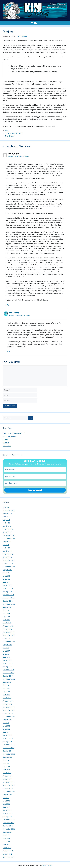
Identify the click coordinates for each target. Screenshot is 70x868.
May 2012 (6, 841)
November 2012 (9, 823)
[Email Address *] (35, 483)
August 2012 (7, 832)
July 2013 (6, 798)
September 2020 (9, 539)
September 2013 (9, 792)
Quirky (5, 440)
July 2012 (6, 835)
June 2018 (6, 613)
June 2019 (6, 576)
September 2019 (9, 567)
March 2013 (7, 810)
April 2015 (6, 732)
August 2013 (7, 795)
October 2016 (8, 676)
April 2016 (6, 695)
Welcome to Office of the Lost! (14, 433)
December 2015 (8, 707)
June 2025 (6, 507)
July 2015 (6, 723)
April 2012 (6, 845)
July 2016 (6, 685)
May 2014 (6, 767)
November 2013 (9, 785)
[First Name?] (35, 470)
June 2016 (6, 688)
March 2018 (7, 623)
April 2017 (6, 657)
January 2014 (7, 779)
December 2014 (8, 745)
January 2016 (7, 704)
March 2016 (7, 698)
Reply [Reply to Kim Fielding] (8, 351)
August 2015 (7, 720)
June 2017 (6, 651)
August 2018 (7, 607)
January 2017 (7, 667)
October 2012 (8, 826)
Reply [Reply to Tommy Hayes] (7, 305)
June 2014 (6, 763)
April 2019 (6, 582)
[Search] (31, 418)
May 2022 (6, 520)
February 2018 (8, 626)
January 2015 (7, 742)
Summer (6, 443)
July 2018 (6, 610)
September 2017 (9, 642)
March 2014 (7, 773)
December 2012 (8, 820)
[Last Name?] (35, 476)
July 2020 (6, 545)
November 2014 (9, 748)
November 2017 (9, 635)
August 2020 (7, 542)
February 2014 (8, 776)
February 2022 (8, 529)
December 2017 (8, 632)
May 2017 (6, 654)
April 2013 (6, 807)
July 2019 (6, 573)
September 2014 (9, 754)
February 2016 (8, 701)
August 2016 (7, 682)
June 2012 (6, 838)
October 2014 (8, 751)
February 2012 (8, 851)
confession (7, 446)
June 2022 (6, 517)
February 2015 (8, 738)
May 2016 (6, 692)
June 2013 (6, 801)
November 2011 (9, 857)
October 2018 (8, 601)
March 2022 (7, 526)
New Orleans (10, 136)
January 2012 (7, 854)
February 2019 (8, 588)
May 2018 (6, 617)
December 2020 (8, 535)
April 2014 (6, 770)
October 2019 (8, 563)
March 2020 (7, 551)
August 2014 (7, 757)
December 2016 (8, 670)
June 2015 (6, 726)
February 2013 (8, 813)
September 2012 (9, 829)
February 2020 (8, 554)
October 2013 (8, 788)
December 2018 (8, 595)
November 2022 (9, 510)
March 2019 (7, 585)
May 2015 (6, 729)
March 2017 (7, 660)
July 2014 (6, 760)
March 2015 (7, 735)
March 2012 (7, 848)
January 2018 (7, 629)
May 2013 (6, 804)
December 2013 (8, 782)
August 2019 (7, 570)
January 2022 (7, 532)
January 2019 (7, 592)
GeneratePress (47, 865)
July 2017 (6, 648)
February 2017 (8, 663)
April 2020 (6, 548)
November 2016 (9, 673)
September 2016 (9, 679)
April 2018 (6, 620)
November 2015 (9, 710)
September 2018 (9, 604)
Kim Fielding (14, 313)
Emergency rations (10, 436)
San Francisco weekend (14, 133)
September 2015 (9, 717)
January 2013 (7, 817)
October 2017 (8, 638)
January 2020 (7, 557)
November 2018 (9, 598)
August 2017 (7, 645)
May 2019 (6, 579)
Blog (7, 130)
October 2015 (8, 713)
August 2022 (7, 514)
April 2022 (6, 523)
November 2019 (9, 560)
